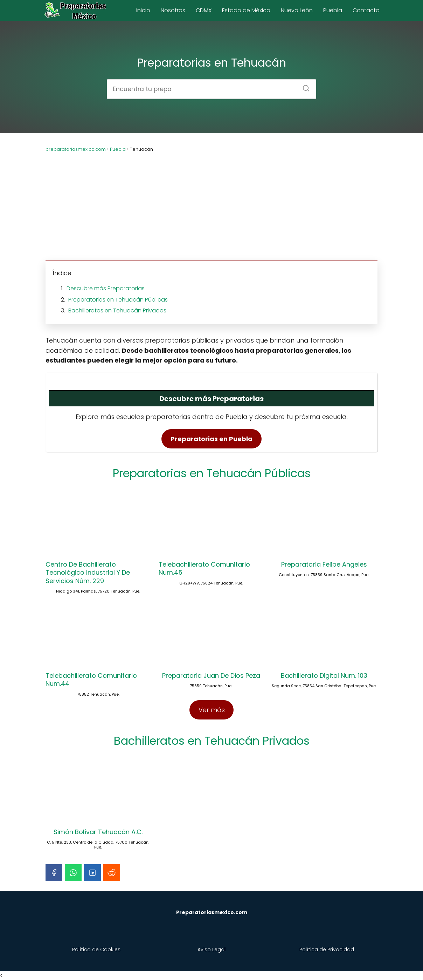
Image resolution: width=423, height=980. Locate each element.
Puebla (333, 10)
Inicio (143, 10)
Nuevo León (297, 10)
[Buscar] (304, 86)
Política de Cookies (96, 949)
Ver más (212, 710)
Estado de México (246, 10)
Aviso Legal (211, 949)
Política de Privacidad (327, 949)
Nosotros (173, 10)
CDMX (204, 10)
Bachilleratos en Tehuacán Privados (117, 310)
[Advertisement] (211, 202)
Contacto (366, 10)
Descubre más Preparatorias (106, 288)
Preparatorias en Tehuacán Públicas (118, 300)
